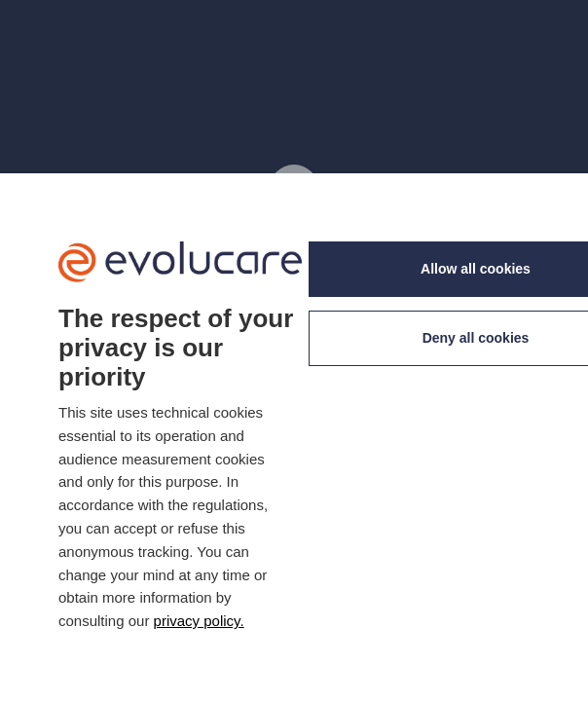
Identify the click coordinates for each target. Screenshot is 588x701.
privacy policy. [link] (199, 621)
